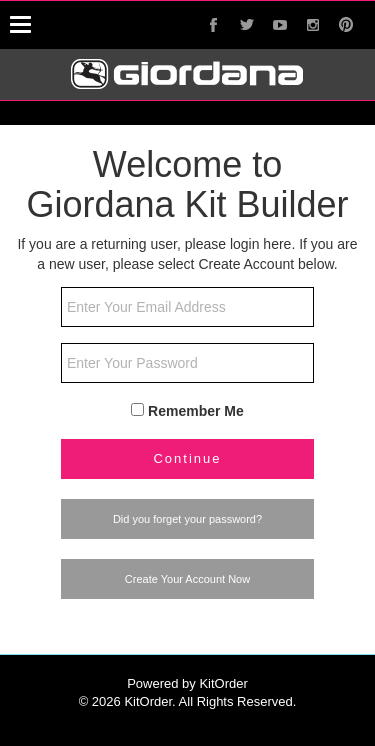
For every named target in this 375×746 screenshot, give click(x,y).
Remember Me (196, 411)
